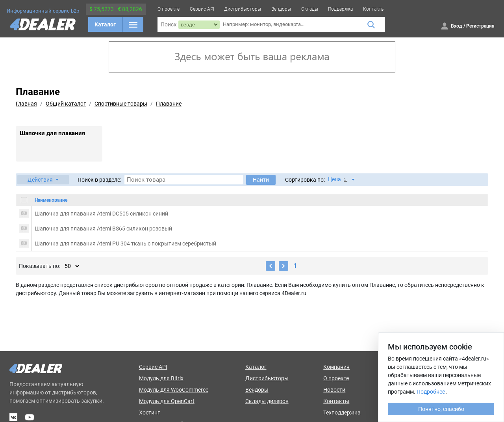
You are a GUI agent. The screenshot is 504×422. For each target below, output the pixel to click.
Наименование (51, 200)
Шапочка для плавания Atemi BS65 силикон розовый (103, 229)
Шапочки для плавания (52, 133)
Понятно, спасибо (441, 409)
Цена (338, 179)
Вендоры (281, 9)
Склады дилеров (267, 401)
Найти (261, 180)
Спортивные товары (121, 104)
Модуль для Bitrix (161, 378)
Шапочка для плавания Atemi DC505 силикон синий (101, 214)
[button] (43, 180)
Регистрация (480, 26)
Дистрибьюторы (243, 9)
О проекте (169, 9)
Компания (336, 367)
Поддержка (340, 9)
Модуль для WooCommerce (174, 390)
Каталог (105, 24)
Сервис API (202, 9)
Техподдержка (342, 413)
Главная (26, 104)
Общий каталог (66, 104)
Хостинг (149, 413)
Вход (457, 26)
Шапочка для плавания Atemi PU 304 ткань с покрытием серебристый (125, 244)
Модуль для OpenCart (167, 401)
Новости (334, 390)
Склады (310, 9)
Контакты (374, 9)
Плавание (169, 104)
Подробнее (431, 392)
